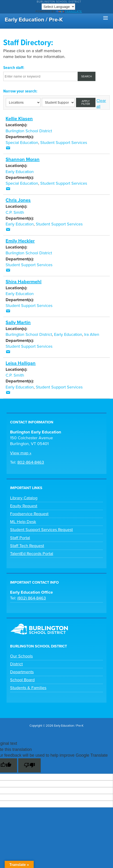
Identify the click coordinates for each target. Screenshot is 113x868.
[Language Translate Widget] (58, 7)
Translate (69, 11)
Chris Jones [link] (18, 200)
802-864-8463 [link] (31, 462)
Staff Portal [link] (20, 538)
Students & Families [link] (28, 688)
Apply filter (86, 102)
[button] (106, 18)
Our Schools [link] (21, 656)
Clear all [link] (101, 104)
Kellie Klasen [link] (19, 119)
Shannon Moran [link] (23, 160)
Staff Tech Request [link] (27, 546)
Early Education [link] (20, 172)
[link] (8, 148)
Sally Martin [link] (18, 323)
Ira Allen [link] (92, 334)
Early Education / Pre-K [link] (34, 20)
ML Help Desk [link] (23, 522)
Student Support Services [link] (64, 143)
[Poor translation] (29, 765)
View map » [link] (21, 453)
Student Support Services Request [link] (41, 530)
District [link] (16, 664)
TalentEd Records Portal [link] (32, 554)
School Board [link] (22, 680)
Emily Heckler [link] (20, 241)
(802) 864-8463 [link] (32, 598)
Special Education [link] (22, 143)
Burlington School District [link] (59, 2)
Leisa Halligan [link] (21, 363)
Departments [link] (22, 672)
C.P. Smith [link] (15, 212)
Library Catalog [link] (24, 498)
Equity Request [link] (24, 506)
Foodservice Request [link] (29, 514)
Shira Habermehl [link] (24, 282)
